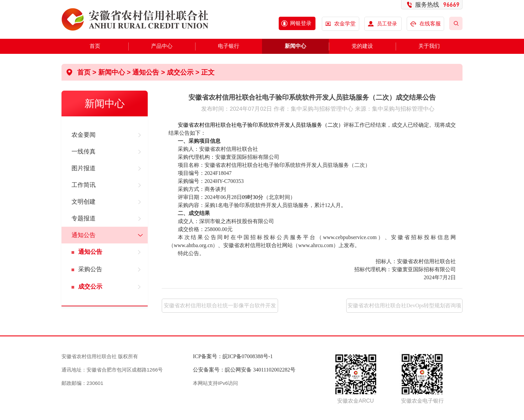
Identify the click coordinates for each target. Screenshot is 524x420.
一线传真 (84, 151)
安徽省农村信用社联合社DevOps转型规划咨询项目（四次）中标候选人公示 (404, 308)
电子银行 (229, 46)
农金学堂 (345, 24)
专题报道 (84, 218)
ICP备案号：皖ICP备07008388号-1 (233, 356)
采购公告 (90, 269)
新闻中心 (295, 46)
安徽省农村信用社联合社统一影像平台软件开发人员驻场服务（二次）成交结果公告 (220, 308)
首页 (95, 46)
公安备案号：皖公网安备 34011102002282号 (244, 370)
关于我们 (429, 46)
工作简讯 (84, 185)
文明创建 (84, 202)
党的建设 (362, 46)
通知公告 (84, 235)
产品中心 (162, 46)
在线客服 (426, 24)
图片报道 (84, 168)
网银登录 (301, 23)
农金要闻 (84, 135)
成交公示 (90, 287)
